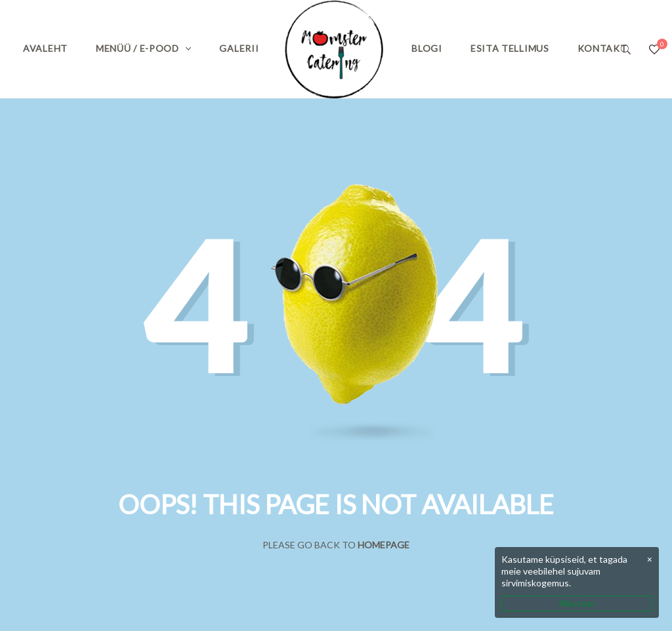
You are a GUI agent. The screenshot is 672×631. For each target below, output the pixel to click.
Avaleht (45, 48)
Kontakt (602, 48)
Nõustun (577, 603)
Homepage (384, 545)
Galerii (239, 48)
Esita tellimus (510, 48)
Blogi (427, 48)
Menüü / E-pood (137, 48)
